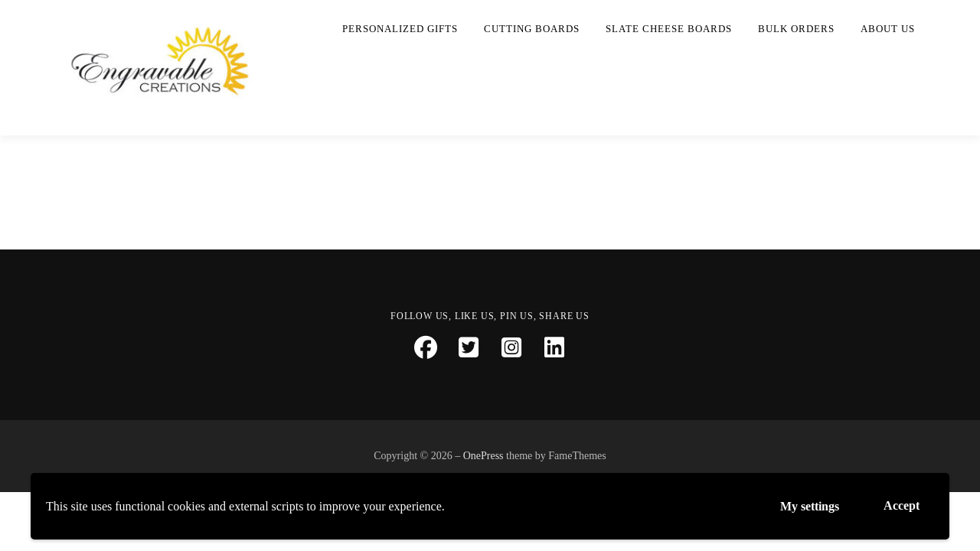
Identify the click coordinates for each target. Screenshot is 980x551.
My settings (810, 506)
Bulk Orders (796, 29)
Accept (902, 505)
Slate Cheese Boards (669, 29)
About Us (888, 29)
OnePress (483, 456)
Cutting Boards (532, 29)
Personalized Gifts (400, 29)
